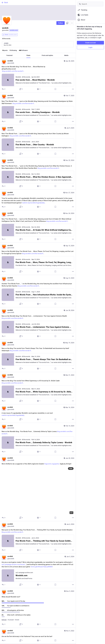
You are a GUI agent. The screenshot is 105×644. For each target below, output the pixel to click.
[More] (73, 89)
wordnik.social (14, 30)
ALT (71, 513)
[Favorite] (39, 89)
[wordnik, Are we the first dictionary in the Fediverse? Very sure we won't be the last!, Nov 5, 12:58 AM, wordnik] (38, 636)
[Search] (90, 4)
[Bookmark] (55, 89)
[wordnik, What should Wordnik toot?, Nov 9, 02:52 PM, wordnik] (38, 608)
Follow (61, 23)
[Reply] (4, 89)
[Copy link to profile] (67, 23)
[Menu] (72, 23)
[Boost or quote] (21, 89)
